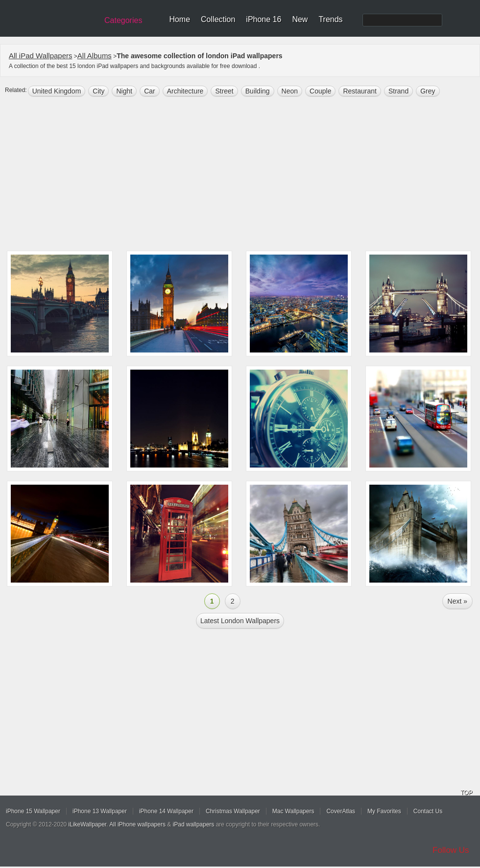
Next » (457, 601)
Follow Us (451, 850)
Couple (320, 91)
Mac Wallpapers (293, 811)
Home (180, 19)
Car (150, 91)
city (98, 91)
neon (290, 91)
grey (428, 91)
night (124, 91)
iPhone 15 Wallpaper (33, 811)
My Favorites (384, 811)
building (258, 91)
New (300, 19)
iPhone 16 (264, 19)
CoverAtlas (341, 811)
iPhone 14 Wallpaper (166, 811)
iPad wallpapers (194, 824)
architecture (185, 91)
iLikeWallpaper (88, 824)
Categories (123, 20)
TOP (466, 793)
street (224, 91)
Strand (398, 91)
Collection (218, 19)
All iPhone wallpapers (137, 824)
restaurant (360, 91)
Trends (330, 19)
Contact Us (428, 811)
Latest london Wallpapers (240, 621)
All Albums (95, 56)
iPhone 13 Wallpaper (100, 811)
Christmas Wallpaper (233, 811)
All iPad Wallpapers (41, 56)
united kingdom (57, 91)
